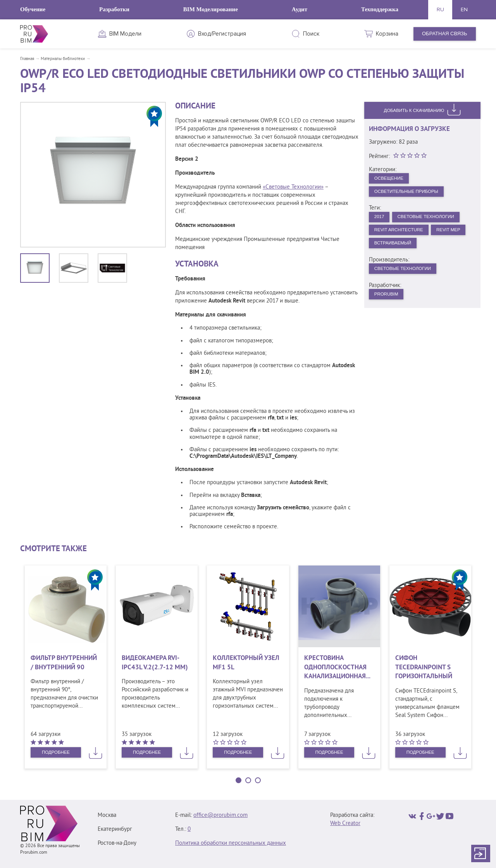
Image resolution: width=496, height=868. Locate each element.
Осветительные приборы (411, 193)
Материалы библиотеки (63, 59)
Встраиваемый (438, 250)
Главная (27, 59)
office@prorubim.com (220, 816)
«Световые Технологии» (293, 187)
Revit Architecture (403, 235)
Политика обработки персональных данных (231, 843)
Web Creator (345, 824)
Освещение (392, 179)
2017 (381, 221)
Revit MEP (389, 250)
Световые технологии (407, 277)
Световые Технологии (433, 221)
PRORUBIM (389, 303)
